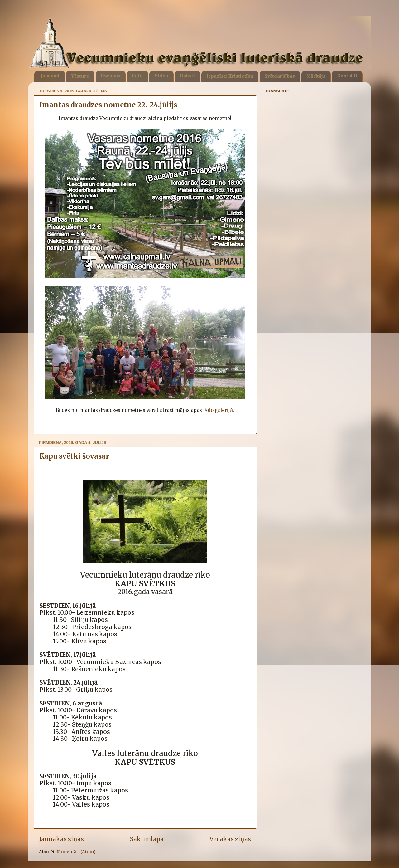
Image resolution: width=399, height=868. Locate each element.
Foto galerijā (218, 410)
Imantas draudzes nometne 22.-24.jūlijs (108, 105)
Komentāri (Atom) (76, 852)
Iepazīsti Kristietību (230, 76)
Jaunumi (50, 76)
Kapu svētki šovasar (74, 456)
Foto (137, 76)
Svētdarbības (280, 76)
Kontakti (347, 76)
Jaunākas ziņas (61, 839)
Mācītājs (316, 76)
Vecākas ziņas (230, 839)
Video (161, 76)
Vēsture (80, 76)
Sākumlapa (147, 839)
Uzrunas (111, 76)
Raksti (187, 76)
